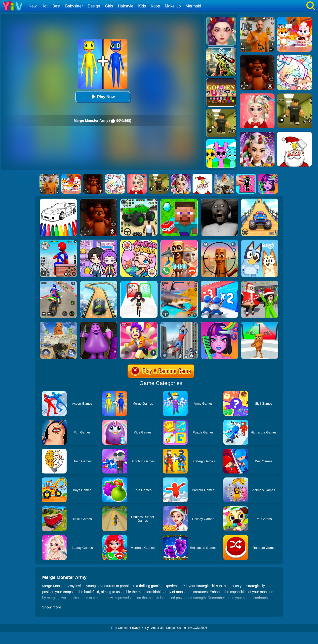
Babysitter (74, 6)
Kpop (155, 6)
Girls (109, 6)
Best (56, 6)
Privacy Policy (139, 628)
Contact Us (174, 628)
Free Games (119, 628)
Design (94, 6)
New (33, 6)
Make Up (173, 6)
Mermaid (193, 6)
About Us (157, 628)
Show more (52, 607)
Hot (44, 6)
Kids (142, 6)
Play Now (102, 97)
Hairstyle (126, 6)
